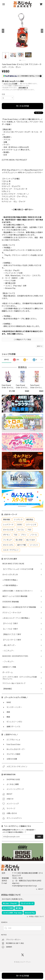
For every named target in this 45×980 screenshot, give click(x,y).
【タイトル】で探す (10, 623)
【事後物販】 (8, 689)
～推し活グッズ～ (9, 645)
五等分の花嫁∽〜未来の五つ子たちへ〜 (19, 591)
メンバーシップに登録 (10, 84)
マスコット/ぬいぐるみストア (14, 683)
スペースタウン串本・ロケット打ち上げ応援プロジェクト (20, 678)
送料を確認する (23, 88)
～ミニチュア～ (8, 651)
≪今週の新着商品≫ (10, 585)
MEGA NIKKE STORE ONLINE (13, 564)
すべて (7, 360)
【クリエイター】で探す (12, 640)
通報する (40, 346)
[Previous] (3, 31)
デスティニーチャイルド (12, 613)
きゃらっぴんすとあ (10, 575)
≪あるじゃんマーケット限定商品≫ (16, 618)
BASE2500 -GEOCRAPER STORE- (15, 656)
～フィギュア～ (8, 662)
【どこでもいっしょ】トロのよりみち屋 (19, 569)
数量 (3, 94)
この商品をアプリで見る (22, 340)
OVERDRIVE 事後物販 (12, 602)
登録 (39, 837)
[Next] (42, 31)
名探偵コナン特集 (9, 667)
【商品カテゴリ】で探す (12, 634)
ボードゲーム (8, 672)
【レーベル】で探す (10, 629)
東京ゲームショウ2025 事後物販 (16, 596)
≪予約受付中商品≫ (10, 580)
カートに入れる (22, 106)
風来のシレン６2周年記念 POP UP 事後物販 (19, 607)
